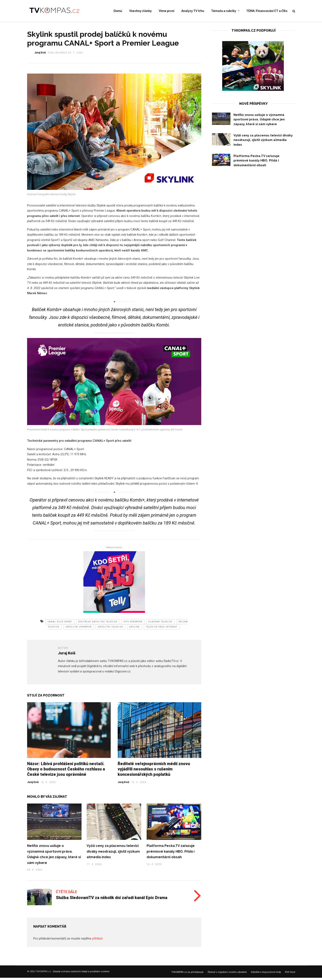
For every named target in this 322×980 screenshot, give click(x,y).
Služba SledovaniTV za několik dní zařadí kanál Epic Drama (112, 900)
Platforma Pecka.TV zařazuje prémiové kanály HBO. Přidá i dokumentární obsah (171, 854)
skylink (135, 630)
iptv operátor (133, 624)
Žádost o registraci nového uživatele (227, 975)
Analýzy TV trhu (193, 11)
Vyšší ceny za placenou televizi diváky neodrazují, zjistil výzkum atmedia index (113, 854)
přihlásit (97, 941)
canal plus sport (60, 624)
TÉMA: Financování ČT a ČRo (267, 11)
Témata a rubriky (224, 11)
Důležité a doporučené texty (266, 975)
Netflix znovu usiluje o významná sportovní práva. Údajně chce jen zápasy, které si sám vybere (259, 122)
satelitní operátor (79, 630)
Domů (118, 11)
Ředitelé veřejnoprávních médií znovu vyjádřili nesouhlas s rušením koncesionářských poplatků (154, 772)
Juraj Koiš (33, 785)
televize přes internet (162, 630)
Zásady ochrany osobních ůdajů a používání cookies (81, 974)
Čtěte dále (66, 894)
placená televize (160, 624)
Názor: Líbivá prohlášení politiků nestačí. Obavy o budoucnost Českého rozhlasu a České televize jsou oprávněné (66, 772)
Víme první (167, 11)
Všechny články (140, 11)
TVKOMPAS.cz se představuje (187, 975)
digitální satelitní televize (98, 624)
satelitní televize (110, 630)
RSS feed (290, 975)
